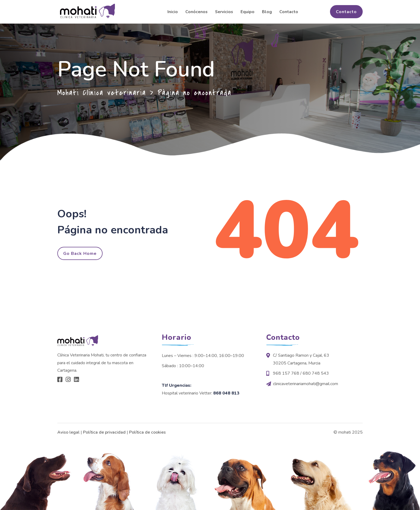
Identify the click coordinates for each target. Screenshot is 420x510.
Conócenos (196, 12)
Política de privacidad (104, 432)
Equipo (247, 12)
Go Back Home (80, 254)
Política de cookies (147, 432)
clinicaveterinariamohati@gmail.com (305, 384)
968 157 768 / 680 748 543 (301, 373)
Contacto (289, 12)
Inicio (173, 12)
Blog (267, 12)
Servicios (224, 12)
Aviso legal (68, 432)
